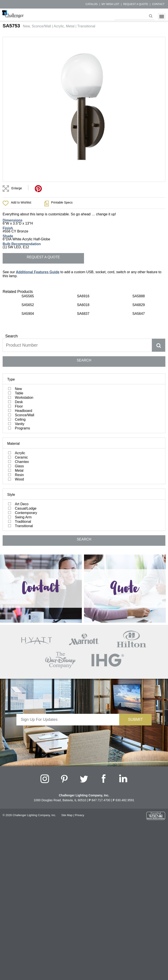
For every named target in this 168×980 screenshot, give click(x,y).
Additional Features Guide (38, 272)
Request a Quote (136, 4)
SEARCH (84, 360)
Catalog (92, 4)
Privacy (80, 815)
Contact (158, 4)
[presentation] (68, 734)
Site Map (67, 815)
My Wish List (110, 4)
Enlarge (17, 188)
